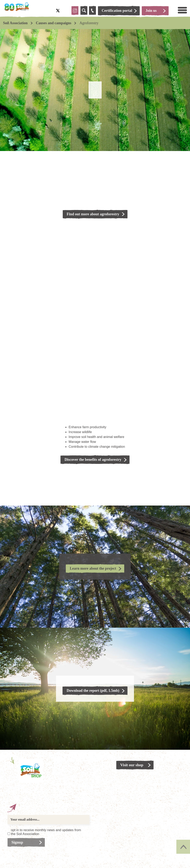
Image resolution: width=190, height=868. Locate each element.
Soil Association (15, 23)
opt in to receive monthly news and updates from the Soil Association (46, 832)
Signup (17, 842)
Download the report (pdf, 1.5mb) (93, 691)
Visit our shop (132, 765)
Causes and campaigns (54, 23)
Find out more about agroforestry (93, 214)
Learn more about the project (93, 568)
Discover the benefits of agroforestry (93, 460)
